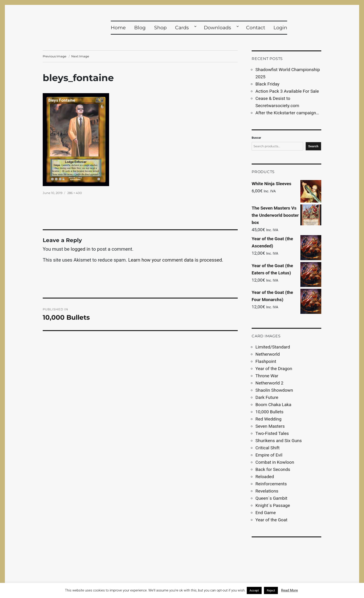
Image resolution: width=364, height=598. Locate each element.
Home (118, 28)
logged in (81, 249)
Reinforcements (271, 484)
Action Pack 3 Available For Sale (287, 91)
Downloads (217, 28)
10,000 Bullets (269, 412)
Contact (256, 28)
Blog (140, 28)
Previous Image (55, 56)
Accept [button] (254, 590)
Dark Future (267, 397)
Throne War (267, 376)
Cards (182, 28)
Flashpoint (266, 361)
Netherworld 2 (269, 383)
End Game (266, 513)
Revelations (267, 491)
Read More (290, 590)
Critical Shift (267, 448)
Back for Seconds (273, 469)
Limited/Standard (273, 347)
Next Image (80, 56)
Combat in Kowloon (275, 462)
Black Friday (267, 84)
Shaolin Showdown (274, 390)
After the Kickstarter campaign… (287, 113)
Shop (160, 28)
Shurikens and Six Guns (279, 441)
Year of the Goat (271, 520)
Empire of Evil (269, 455)
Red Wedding (268, 419)
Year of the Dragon (274, 369)
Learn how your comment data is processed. (176, 260)
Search (313, 146)
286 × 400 (75, 193)
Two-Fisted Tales (272, 433)
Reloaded (265, 477)
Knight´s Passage (273, 505)
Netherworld (268, 354)
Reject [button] (271, 590)
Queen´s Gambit (271, 498)
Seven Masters (270, 426)
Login (280, 28)
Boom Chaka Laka (273, 405)
